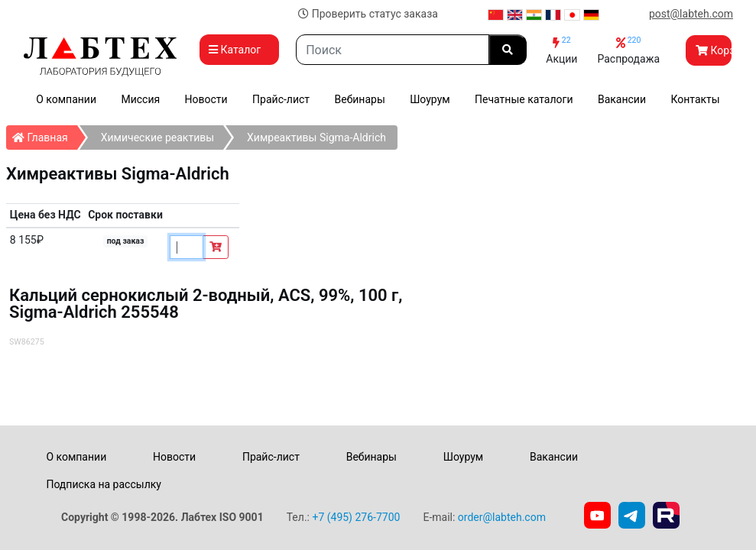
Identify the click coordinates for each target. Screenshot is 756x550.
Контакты (695, 99)
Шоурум (430, 99)
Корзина (714, 50)
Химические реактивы (157, 137)
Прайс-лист (281, 99)
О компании (66, 99)
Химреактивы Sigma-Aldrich (316, 137)
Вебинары (359, 99)
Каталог (239, 50)
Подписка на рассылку (104, 484)
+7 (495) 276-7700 (356, 517)
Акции (561, 50)
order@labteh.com (502, 517)
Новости (206, 99)
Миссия (140, 99)
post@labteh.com (691, 14)
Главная (45, 134)
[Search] (393, 50)
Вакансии (622, 99)
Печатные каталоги (524, 99)
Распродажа (628, 50)
